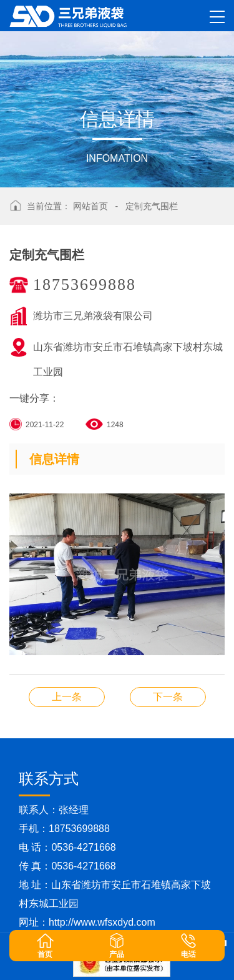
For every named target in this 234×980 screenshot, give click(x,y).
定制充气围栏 (152, 206)
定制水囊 (168, 697)
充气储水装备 (67, 697)
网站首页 (90, 206)
